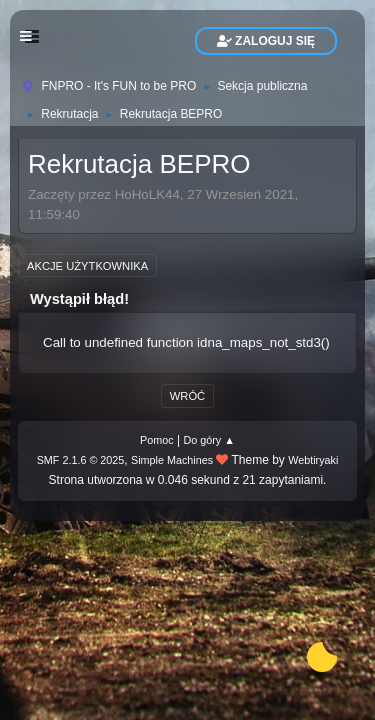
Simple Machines (172, 460)
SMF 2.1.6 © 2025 (81, 460)
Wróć (187, 396)
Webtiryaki (313, 460)
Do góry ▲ (208, 440)
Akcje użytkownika (87, 266)
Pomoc (157, 440)
